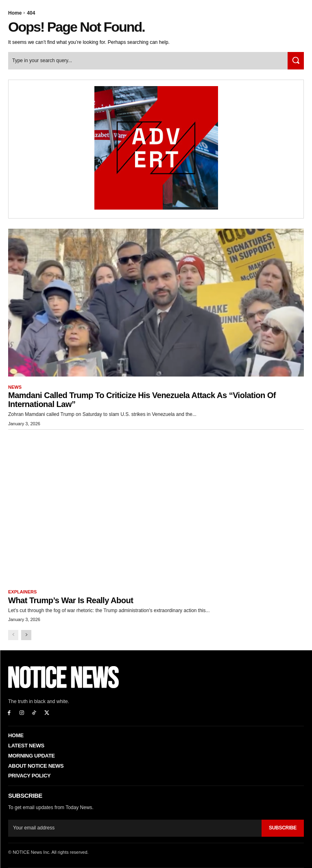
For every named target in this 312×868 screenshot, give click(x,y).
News (15, 387)
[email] (135, 828)
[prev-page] (13, 635)
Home (15, 13)
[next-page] (26, 635)
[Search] (296, 61)
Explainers (22, 592)
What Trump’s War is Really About (71, 600)
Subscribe (283, 828)
